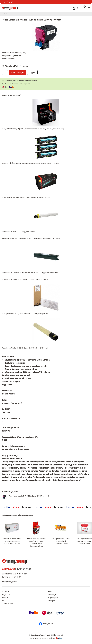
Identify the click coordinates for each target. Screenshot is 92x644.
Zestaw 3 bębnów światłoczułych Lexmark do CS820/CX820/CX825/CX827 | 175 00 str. (31, 163)
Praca (50, 591)
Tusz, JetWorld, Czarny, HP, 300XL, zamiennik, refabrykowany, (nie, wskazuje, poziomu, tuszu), (33, 129)
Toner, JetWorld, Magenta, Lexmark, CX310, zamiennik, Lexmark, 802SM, (26, 197)
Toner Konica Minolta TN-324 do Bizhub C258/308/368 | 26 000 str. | (25, 348)
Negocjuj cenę (53, 598)
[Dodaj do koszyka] (17, 72)
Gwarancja (52, 595)
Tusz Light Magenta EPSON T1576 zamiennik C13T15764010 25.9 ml (60, 541)
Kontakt (5, 598)
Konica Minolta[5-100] (18, 53)
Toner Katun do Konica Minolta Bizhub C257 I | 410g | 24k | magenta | (26, 279)
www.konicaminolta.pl (12, 459)
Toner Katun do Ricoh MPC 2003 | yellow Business (19, 232)
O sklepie (5, 591)
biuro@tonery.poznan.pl (11, 582)
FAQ (4, 601)
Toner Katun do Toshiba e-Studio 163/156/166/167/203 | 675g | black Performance (30, 273)
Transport (52, 601)
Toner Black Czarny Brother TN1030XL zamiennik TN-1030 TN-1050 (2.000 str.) (12, 541)
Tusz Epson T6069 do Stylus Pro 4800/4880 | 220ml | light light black (25, 314)
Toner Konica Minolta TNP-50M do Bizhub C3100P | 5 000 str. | (30, 496)
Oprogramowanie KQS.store (39, 638)
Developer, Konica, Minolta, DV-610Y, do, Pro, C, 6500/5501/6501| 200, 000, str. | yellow (31, 238)
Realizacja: (55, 638)
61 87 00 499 (9, 2)
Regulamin (6, 595)
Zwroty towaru (7, 604)
